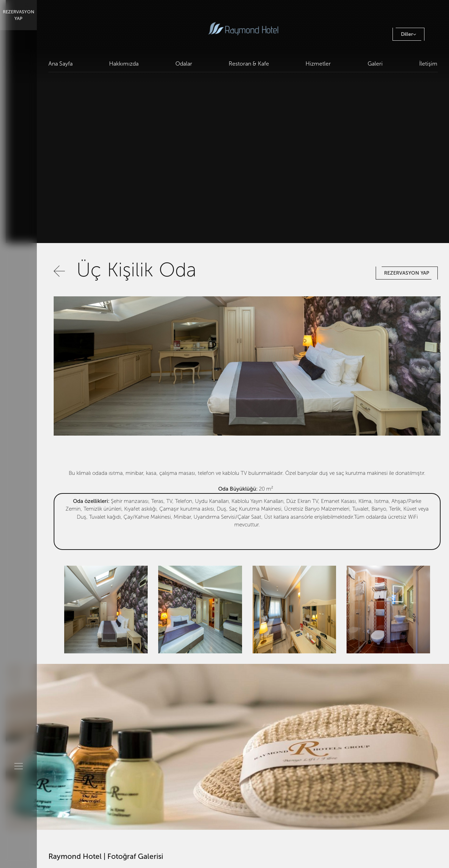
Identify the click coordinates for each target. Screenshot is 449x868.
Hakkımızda (124, 64)
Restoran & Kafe (249, 64)
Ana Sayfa (61, 64)
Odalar (184, 64)
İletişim (429, 64)
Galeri (375, 64)
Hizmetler (319, 64)
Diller (408, 34)
